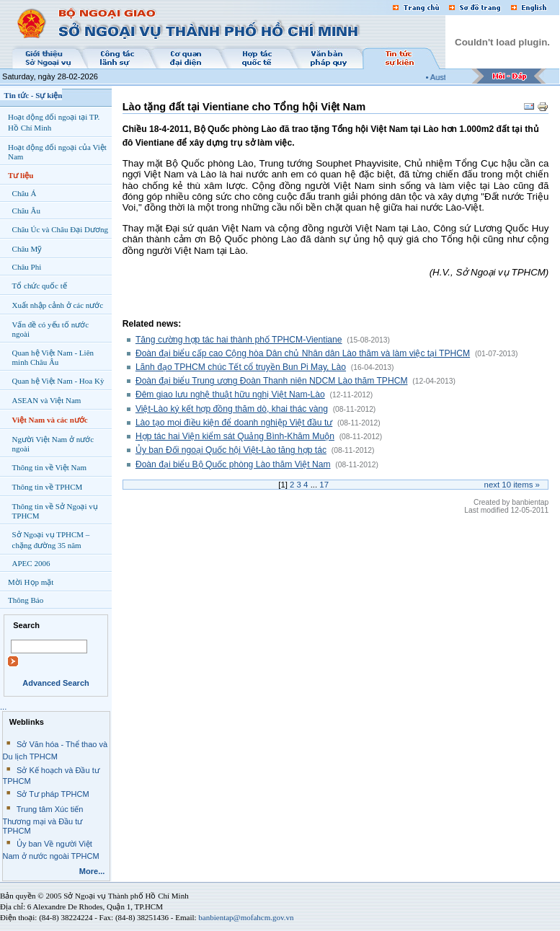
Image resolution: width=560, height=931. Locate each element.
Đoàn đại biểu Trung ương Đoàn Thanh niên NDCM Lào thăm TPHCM (272, 381)
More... (92, 871)
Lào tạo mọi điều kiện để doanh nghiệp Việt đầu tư (234, 423)
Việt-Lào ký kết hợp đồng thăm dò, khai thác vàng (232, 409)
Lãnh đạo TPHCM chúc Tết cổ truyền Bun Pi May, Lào (241, 367)
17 (324, 485)
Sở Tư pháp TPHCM (53, 794)
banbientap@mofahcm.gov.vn (246, 917)
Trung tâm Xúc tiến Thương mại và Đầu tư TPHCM (43, 820)
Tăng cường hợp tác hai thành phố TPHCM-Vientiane (239, 340)
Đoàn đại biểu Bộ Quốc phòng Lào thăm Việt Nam (233, 464)
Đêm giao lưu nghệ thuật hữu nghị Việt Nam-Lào (230, 394)
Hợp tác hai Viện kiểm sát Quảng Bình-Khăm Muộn (235, 436)
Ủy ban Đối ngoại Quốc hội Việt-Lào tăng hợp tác (231, 450)
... (3, 707)
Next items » (512, 485)
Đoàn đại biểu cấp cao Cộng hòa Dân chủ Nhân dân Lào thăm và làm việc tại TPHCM (303, 353)
